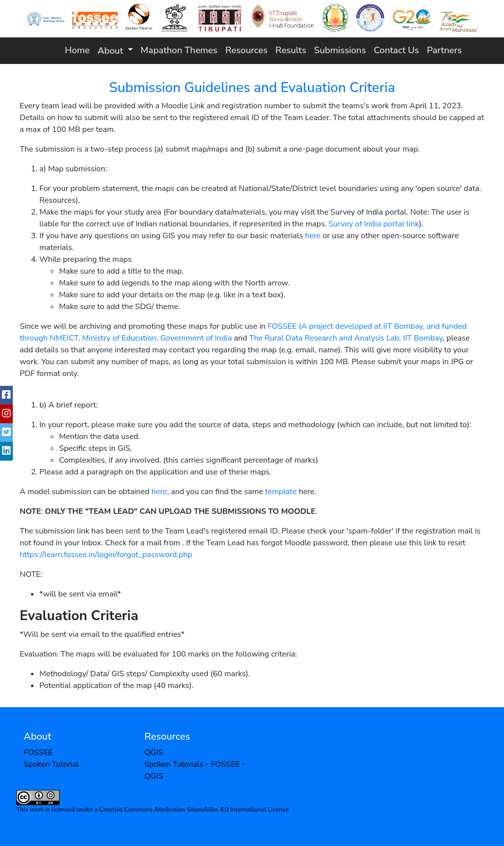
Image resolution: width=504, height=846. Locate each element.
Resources (247, 50)
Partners (444, 50)
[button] (115, 50)
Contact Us (396, 50)
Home (77, 50)
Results (291, 50)
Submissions (340, 50)
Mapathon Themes (179, 50)
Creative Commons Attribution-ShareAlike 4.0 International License (195, 810)
